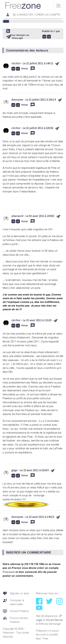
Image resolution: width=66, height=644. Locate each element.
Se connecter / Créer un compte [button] (32, 15)
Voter (25, 68)
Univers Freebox (16, 611)
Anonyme (17, 100)
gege (15, 470)
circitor (16, 63)
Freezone (9, 572)
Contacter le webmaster (13, 602)
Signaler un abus (16, 593)
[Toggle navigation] (58, 6)
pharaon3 (17, 216)
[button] (33, 50)
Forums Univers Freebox (15, 620)
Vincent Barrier (54, 620)
